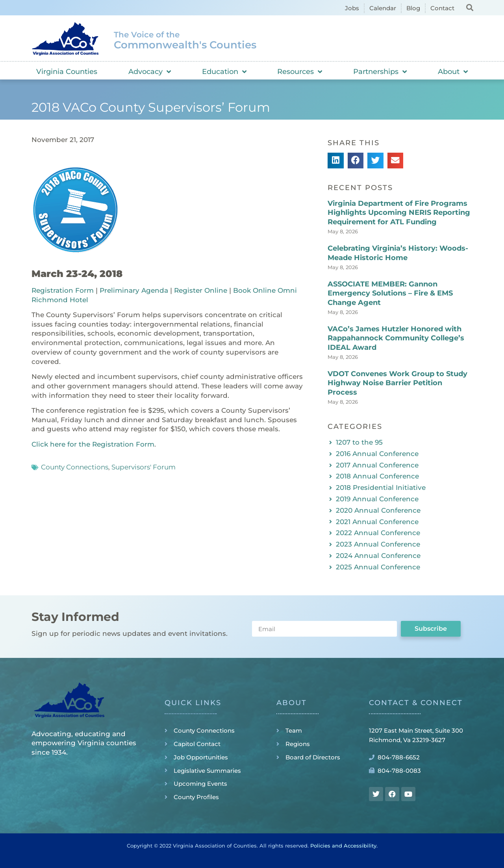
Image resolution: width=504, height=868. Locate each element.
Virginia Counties (67, 72)
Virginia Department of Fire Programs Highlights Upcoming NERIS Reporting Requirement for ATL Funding (399, 213)
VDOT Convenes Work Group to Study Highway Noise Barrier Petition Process (397, 383)
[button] (470, 7)
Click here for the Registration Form (93, 444)
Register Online (201, 290)
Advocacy (150, 72)
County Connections (75, 467)
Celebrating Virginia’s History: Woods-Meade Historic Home (398, 253)
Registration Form (63, 290)
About (453, 72)
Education (224, 72)
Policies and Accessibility (343, 846)
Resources (300, 72)
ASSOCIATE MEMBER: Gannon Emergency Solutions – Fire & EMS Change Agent (390, 293)
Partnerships (380, 72)
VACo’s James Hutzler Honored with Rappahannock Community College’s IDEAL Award (396, 338)
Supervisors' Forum (144, 467)
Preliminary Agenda (134, 290)
